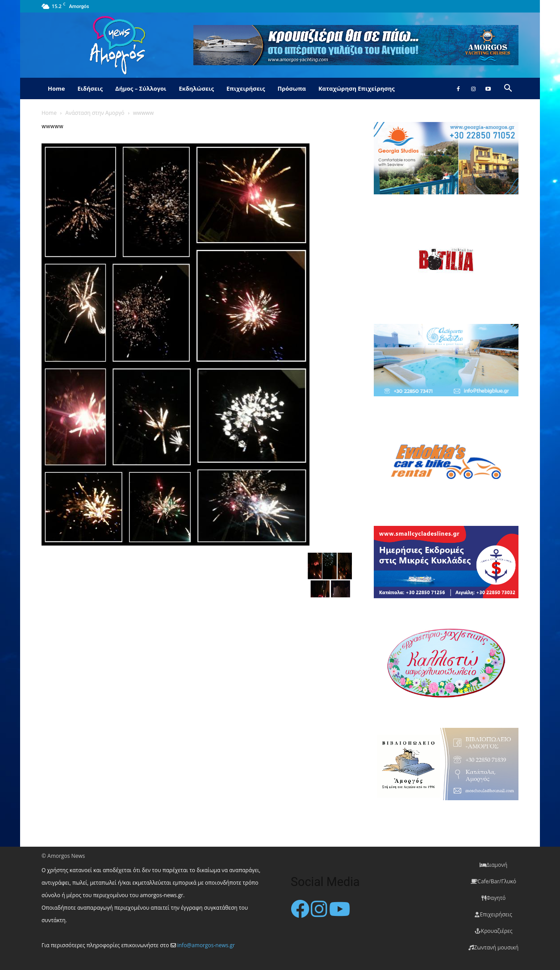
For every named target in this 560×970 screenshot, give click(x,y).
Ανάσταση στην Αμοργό (95, 113)
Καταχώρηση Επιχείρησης (357, 88)
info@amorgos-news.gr (206, 945)
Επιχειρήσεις (246, 88)
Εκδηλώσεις (196, 88)
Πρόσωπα (292, 88)
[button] (508, 89)
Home (56, 88)
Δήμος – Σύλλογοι (141, 88)
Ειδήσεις (90, 88)
